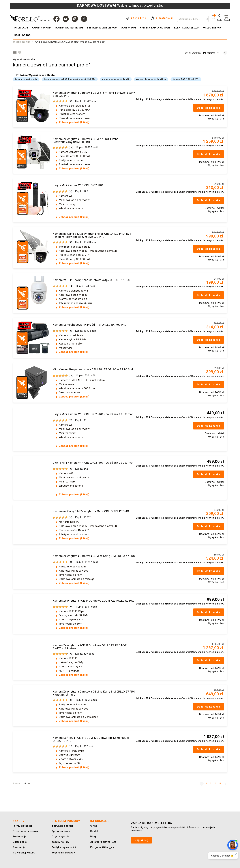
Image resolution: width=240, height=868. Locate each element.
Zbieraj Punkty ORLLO (103, 842)
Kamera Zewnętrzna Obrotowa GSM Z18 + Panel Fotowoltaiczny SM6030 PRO (94, 94)
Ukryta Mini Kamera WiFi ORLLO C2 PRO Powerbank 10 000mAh (93, 414)
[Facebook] (56, 19)
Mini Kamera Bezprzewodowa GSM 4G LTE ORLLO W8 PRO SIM (93, 369)
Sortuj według (192, 53)
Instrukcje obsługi (62, 826)
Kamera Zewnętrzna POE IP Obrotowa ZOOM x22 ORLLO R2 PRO (94, 601)
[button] (211, 53)
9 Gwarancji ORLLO (23, 853)
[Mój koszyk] (227, 18)
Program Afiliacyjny (101, 847)
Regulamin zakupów (63, 853)
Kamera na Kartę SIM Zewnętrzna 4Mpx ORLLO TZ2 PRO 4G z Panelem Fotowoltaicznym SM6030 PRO (92, 235)
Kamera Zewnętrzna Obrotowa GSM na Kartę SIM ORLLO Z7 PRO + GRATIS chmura (94, 693)
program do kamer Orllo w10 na (151, 79)
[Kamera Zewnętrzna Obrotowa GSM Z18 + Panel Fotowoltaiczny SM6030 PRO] (33, 106)
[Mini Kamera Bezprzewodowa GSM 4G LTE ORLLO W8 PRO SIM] (33, 382)
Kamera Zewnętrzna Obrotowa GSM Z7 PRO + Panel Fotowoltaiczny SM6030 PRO (86, 141)
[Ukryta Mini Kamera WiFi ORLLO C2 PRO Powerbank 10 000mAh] (33, 427)
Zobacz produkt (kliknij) (74, 122)
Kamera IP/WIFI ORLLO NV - (186, 79)
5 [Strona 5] (221, 784)
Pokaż (16, 784)
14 (71, 286)
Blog (93, 837)
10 (71, 376)
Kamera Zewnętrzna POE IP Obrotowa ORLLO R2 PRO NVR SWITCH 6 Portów (90, 647)
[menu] (120, 32)
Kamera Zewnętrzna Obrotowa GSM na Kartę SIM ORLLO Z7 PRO (94, 556)
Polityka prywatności (63, 847)
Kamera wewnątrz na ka (26, 79)
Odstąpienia (19, 842)
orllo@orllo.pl (164, 18)
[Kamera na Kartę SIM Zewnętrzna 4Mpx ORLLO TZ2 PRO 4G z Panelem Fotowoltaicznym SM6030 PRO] (33, 247)
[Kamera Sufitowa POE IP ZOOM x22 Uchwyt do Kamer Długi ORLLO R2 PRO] (33, 751)
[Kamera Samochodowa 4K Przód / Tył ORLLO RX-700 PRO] (33, 338)
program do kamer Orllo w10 (116, 79)
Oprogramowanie (61, 831)
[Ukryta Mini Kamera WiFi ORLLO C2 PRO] (33, 198)
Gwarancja (18, 847)
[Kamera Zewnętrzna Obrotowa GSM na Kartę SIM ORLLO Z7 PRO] (33, 569)
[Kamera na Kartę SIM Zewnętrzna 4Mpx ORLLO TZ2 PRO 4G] (33, 524)
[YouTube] (66, 19)
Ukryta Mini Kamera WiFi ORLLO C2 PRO (78, 185)
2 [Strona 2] (207, 784)
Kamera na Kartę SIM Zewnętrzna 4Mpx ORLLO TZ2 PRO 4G (91, 511)
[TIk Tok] (84, 19)
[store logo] (31, 18)
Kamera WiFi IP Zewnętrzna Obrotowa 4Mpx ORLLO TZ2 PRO (92, 280)
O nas (94, 826)
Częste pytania (60, 837)
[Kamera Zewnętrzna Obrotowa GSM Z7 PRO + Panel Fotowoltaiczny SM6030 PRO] (33, 152)
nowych (210, 99)
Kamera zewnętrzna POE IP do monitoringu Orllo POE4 (70, 79)
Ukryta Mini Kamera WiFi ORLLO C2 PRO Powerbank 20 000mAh (93, 463)
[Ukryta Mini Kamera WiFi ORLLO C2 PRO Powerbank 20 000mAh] (33, 476)
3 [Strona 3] (211, 784)
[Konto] (219, 19)
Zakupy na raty (60, 842)
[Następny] (226, 784)
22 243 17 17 (139, 18)
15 (71, 147)
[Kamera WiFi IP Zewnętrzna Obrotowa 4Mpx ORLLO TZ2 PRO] (33, 293)
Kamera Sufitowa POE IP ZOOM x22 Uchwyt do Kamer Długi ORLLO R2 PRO (91, 739)
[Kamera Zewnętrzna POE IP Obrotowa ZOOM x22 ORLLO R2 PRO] (33, 614)
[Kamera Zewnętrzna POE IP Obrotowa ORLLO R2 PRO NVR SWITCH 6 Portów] (33, 658)
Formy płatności (22, 826)
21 (71, 700)
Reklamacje (19, 837)
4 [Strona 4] (216, 784)
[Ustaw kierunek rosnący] (225, 53)
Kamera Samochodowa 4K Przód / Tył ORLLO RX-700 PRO (90, 325)
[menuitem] (21, 28)
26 (71, 607)
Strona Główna (22, 42)
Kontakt (95, 831)
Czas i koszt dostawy (25, 831)
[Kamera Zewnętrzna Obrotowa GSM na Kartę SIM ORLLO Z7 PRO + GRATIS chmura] (33, 705)
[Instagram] (75, 19)
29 (71, 562)
